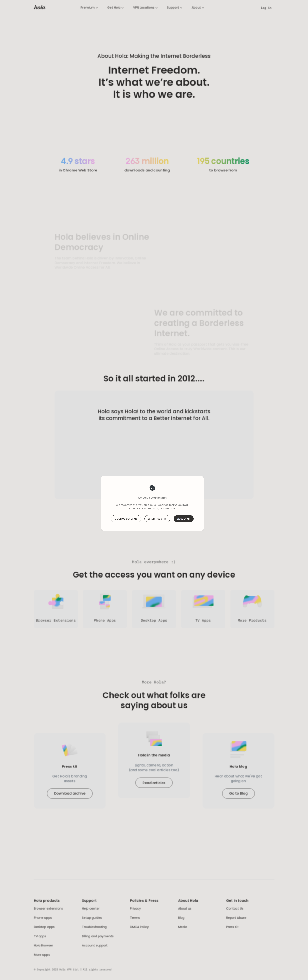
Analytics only (157, 502)
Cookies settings (126, 502)
